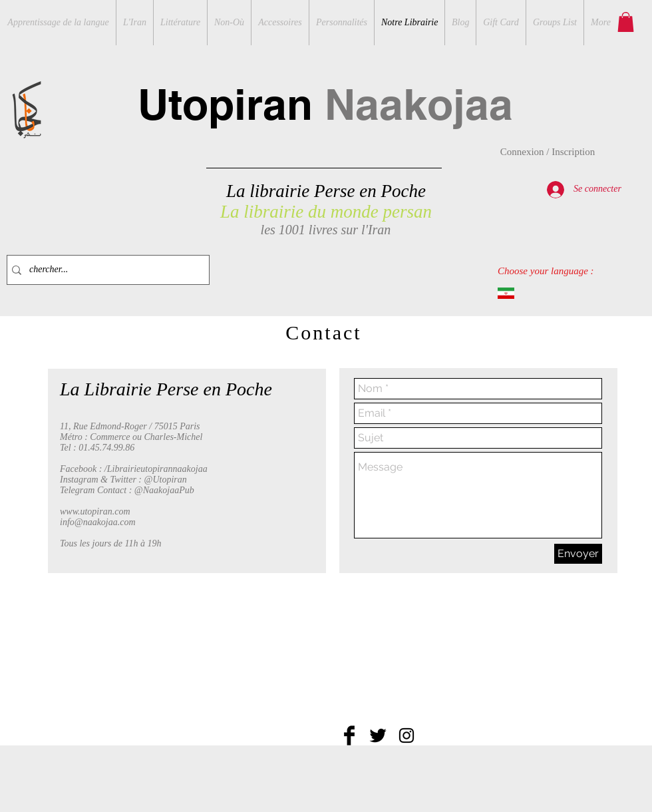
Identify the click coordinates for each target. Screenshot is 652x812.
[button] (626, 22)
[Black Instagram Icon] (407, 735)
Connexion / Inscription (548, 152)
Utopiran (325, 104)
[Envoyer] (578, 554)
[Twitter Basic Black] (378, 735)
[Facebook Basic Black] (349, 735)
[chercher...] (105, 270)
